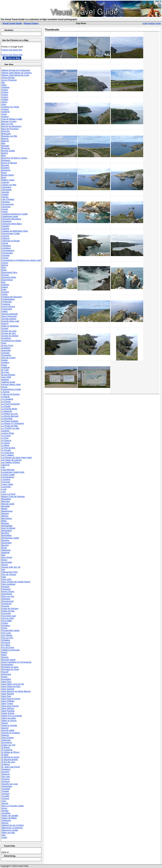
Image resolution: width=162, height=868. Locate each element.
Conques (6, 255)
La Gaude (6, 406)
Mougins (5, 540)
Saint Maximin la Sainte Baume (16, 691)
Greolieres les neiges (11, 341)
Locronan (6, 482)
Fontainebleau (8, 299)
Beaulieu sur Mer (9, 136)
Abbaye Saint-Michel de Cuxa (15, 75)
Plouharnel (6, 604)
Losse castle (7, 484)
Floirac (4, 294)
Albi (3, 82)
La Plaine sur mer (10, 414)
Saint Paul (6, 696)
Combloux (6, 248)
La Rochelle (7, 418)
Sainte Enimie (8, 713)
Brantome (6, 170)
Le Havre (6, 443)
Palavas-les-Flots (9, 572)
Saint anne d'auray (10, 706)
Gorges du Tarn (9, 333)
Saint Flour (6, 682)
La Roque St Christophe (13, 423)
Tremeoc (5, 794)
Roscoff (5, 672)
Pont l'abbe (7, 621)
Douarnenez (7, 280)
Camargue (6, 187)
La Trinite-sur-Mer (10, 426)
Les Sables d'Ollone (11, 462)
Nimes (4, 560)
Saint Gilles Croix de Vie (13, 684)
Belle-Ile (5, 141)
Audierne (6, 112)
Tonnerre (5, 779)
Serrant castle (8, 730)
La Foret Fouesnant (10, 404)
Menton (5, 516)
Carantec (6, 202)
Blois (4, 155)
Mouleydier (6, 543)
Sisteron (5, 735)
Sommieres (7, 742)
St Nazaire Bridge (10, 759)
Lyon (4, 492)
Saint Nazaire (8, 694)
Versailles (6, 813)
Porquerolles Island (10, 630)
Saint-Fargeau (8, 711)
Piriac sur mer (8, 596)
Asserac (5, 109)
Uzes (4, 801)
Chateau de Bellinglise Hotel (15, 231)
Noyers (5, 565)
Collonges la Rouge (10, 241)
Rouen (4, 677)
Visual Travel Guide (12, 23)
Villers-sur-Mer (8, 833)
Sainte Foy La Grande (12, 716)
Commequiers (8, 250)
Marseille (6, 506)
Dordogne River (9, 277)
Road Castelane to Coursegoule (16, 662)
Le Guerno (6, 440)
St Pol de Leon (8, 762)
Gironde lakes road (10, 321)
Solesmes (6, 740)
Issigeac (5, 380)
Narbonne (6, 550)
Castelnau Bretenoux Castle (14, 214)
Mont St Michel (8, 528)
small (145, 23)
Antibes (5, 99)
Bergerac (6, 148)
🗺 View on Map (12, 58)
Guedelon (6, 348)
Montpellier (6, 535)
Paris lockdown (8, 584)
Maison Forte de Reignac (13, 496)
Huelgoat (6, 367)
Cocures (5, 236)
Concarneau (7, 253)
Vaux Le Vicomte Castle (12, 806)
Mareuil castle (8, 504)
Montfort (5, 533)
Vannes (5, 803)
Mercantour (7, 518)
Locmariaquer (8, 477)
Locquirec (6, 479)
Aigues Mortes (8, 78)
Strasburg (6, 769)
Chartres (5, 229)
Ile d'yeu (5, 372)
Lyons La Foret (8, 494)
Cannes (5, 197)
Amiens (5, 92)
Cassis (4, 211)
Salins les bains (9, 718)
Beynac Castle (8, 151)
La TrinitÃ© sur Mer (10, 428)
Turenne (5, 798)
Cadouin (5, 182)
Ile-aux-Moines (8, 375)
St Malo (5, 755)
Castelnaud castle (10, 216)
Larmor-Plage (8, 433)
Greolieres (6, 338)
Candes (5, 194)
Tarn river (6, 777)
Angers (5, 95)
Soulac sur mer (8, 745)
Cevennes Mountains (11, 219)
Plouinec (5, 606)
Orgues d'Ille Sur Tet (11, 567)
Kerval (4, 387)
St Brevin (6, 747)
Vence (4, 808)
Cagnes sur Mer (9, 185)
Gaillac (5, 311)
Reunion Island (8, 660)
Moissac (5, 523)
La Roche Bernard (10, 416)
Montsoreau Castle (10, 538)
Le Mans (5, 445)
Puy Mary (6, 645)
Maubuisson (7, 511)
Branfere (5, 168)
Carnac (5, 209)
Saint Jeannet (8, 689)
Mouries (5, 545)
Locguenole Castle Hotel (13, 472)
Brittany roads (8, 180)
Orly (3, 569)
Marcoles (6, 501)
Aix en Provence (9, 80)
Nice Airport (7, 557)
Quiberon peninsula (10, 650)
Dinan (4, 270)
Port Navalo (7, 635)
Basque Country (9, 121)
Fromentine (7, 309)
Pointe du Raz (8, 611)
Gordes (5, 328)
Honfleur (5, 362)
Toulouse (6, 781)
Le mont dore (8, 453)
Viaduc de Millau (9, 818)
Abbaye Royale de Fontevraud (16, 70)
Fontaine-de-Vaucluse (12, 297)
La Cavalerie (7, 399)
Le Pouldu (6, 450)
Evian (4, 289)
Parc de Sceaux (9, 574)
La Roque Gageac (10, 421)
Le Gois (5, 438)
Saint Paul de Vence (11, 699)
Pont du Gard (8, 618)
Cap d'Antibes (8, 199)
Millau (4, 521)
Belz (3, 143)
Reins (4, 655)
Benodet (5, 146)
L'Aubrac (5, 392)
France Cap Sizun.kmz (12, 55)
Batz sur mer (7, 124)
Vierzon (5, 823)
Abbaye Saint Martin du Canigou (16, 73)
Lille (3, 467)
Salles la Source (9, 720)
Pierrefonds (7, 594)
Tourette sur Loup (9, 784)
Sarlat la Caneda (9, 725)
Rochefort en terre (10, 667)
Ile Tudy (5, 370)
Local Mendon (8, 470)
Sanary (5, 723)
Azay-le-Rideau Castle (12, 119)
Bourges (5, 165)
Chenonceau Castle (11, 233)
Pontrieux (6, 626)
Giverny (5, 324)
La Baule (5, 397)
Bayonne (5, 131)
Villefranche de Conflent (12, 825)
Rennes (5, 657)
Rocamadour (7, 664)
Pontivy (5, 623)
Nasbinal (5, 552)
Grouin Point (7, 345)
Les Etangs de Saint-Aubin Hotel (17, 457)
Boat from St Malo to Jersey (14, 158)
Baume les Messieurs (11, 126)
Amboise (5, 87)
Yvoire (4, 837)
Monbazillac (7, 526)
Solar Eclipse (7, 738)
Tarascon (6, 774)
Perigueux (6, 589)
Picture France (31, 23)
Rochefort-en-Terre (10, 669)
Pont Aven (6, 613)
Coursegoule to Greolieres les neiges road (21, 260)
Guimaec (6, 353)
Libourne (5, 465)
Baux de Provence (10, 129)
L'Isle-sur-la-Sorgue (10, 394)
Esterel (5, 287)
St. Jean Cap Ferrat (10, 767)
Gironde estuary (9, 319)
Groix (4, 343)
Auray (4, 114)
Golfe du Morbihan (10, 326)
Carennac (6, 207)
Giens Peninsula (9, 316)
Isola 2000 (6, 377)
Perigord (5, 587)
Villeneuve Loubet (10, 830)
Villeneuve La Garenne (12, 828)
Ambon (5, 90)
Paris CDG (6, 579)
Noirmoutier (7, 562)
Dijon (4, 267)
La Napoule (7, 411)
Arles (4, 104)
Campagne (6, 190)
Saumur (5, 728)
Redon (4, 652)
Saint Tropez (7, 703)
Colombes (6, 246)
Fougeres (6, 304)
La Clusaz (6, 401)
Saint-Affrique (8, 708)
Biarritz (5, 153)
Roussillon (6, 679)
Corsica (5, 258)
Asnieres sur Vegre (10, 107)
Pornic (4, 628)
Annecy (5, 97)
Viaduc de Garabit (10, 815)
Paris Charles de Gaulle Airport (16, 582)
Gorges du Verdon (10, 336)
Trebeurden (7, 786)
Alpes (4, 85)
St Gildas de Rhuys (10, 752)
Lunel (4, 489)
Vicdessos (6, 820)
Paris (4, 577)
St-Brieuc (6, 764)
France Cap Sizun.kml (12, 50)
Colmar (5, 243)
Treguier (5, 791)
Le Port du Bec (8, 448)
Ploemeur (6, 599)
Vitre (3, 835)
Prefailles (6, 640)
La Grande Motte (9, 409)
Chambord (6, 221)
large (159, 23)
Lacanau (5, 431)
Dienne (5, 265)
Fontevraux (7, 302)
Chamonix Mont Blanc (12, 224)
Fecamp (5, 292)
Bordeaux (6, 160)
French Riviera (8, 306)
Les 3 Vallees (8, 455)
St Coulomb (7, 750)
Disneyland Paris (9, 272)
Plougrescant (7, 601)
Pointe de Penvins (10, 608)
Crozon (5, 263)
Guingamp (6, 355)
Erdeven (5, 285)
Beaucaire (6, 134)
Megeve (5, 513)
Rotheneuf (6, 674)
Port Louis (6, 633)
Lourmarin (6, 487)
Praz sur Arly (7, 638)
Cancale (5, 192)
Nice (3, 555)
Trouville (5, 796)
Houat (4, 365)
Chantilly (5, 226)
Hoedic (5, 360)
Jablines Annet (8, 382)
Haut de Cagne (8, 358)
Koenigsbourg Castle (11, 389)
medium (152, 23)
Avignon (5, 116)
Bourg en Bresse (9, 163)
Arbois (4, 102)
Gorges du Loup (9, 331)
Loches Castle (8, 475)
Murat (4, 548)
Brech (4, 173)
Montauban (7, 531)
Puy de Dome (8, 647)
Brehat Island (8, 175)
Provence (6, 643)
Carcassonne (8, 204)
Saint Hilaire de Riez (11, 686)
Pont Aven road (9, 616)
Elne (3, 282)
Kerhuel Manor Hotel (11, 384)
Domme (5, 275)
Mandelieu (6, 499)
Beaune (5, 138)
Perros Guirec (8, 591)
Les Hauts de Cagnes (11, 460)
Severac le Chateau (11, 733)
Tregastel (6, 789)
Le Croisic (6, 436)
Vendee (5, 811)
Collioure (5, 238)
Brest (4, 177)
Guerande (6, 350)
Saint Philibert (8, 701)
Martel (4, 509)
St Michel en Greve (10, 757)
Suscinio (5, 772)
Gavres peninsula (9, 314)
